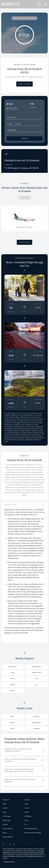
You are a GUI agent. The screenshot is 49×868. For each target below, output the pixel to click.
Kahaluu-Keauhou (36, 722)
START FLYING (24, 242)
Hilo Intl (13, 678)
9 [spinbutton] (20, 124)
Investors (27, 800)
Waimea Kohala (13, 667)
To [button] (32, 104)
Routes (5, 833)
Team (26, 820)
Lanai (36, 685)
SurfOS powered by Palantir (33, 833)
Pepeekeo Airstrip (36, 673)
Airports (5, 808)
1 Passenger (25, 130)
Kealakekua (36, 728)
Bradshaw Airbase (36, 667)
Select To (33, 108)
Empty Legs (6, 820)
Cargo (26, 804)
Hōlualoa (13, 722)
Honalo (13, 728)
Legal (5, 812)
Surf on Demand (8, 837)
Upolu (13, 673)
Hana (36, 678)
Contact (27, 812)
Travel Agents (7, 816)
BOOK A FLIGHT (24, 84)
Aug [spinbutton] (9, 124)
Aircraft (5, 824)
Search (24, 138)
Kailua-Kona (36, 716)
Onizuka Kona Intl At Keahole (12, 108)
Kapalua (13, 691)
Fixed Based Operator (31, 829)
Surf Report (28, 816)
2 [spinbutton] (11, 124)
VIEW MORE (25, 198)
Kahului (13, 685)
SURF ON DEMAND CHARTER (24, 18)
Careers (27, 808)
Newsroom (6, 800)
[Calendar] (41, 124)
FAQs (5, 804)
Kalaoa (13, 716)
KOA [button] (10, 104)
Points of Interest (8, 829)
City (26, 824)
